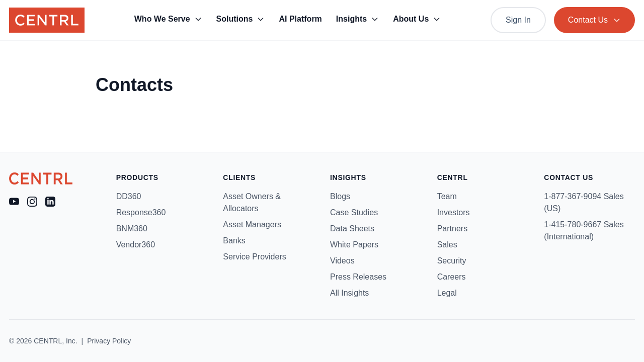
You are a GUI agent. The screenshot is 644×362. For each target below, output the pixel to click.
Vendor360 (136, 245)
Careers (452, 277)
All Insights (349, 293)
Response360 (141, 212)
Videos (342, 261)
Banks (234, 241)
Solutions (241, 19)
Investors (454, 212)
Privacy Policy (109, 341)
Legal (447, 293)
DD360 (129, 196)
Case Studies (354, 212)
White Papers (354, 245)
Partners (452, 229)
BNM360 (132, 229)
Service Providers (254, 257)
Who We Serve (168, 19)
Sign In (518, 20)
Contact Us (594, 20)
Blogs (340, 196)
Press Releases (358, 277)
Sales (447, 245)
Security (452, 261)
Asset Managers (252, 224)
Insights (357, 19)
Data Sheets (352, 229)
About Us (417, 19)
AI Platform (300, 19)
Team (447, 196)
